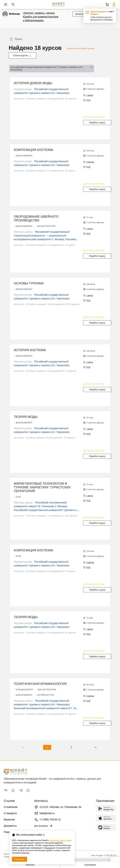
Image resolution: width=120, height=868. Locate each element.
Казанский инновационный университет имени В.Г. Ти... (46, 708)
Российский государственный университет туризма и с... (46, 510)
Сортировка (90, 865)
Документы (10, 826)
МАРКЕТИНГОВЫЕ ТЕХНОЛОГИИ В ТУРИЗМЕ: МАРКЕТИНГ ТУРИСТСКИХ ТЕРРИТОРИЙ (42, 487)
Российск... (72, 239)
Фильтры (30, 865)
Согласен (19, 859)
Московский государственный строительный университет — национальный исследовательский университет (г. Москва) (42, 236)
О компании (11, 807)
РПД (88, 100)
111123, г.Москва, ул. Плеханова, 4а (60, 807)
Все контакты (44, 826)
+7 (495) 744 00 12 (50, 820)
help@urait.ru (47, 813)
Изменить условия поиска (81, 48)
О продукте (10, 813)
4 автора (90, 162)
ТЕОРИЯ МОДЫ (26, 417)
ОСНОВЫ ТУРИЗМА (29, 283)
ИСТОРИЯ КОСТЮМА (30, 350)
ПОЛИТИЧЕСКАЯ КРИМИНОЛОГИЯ (40, 684)
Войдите (94, 14)
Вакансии (9, 820)
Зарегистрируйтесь (100, 12)
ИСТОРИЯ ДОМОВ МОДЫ (33, 83)
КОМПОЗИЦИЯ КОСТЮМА (33, 150)
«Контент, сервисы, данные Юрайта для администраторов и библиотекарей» (41, 17)
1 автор (90, 95)
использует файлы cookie (60, 840)
